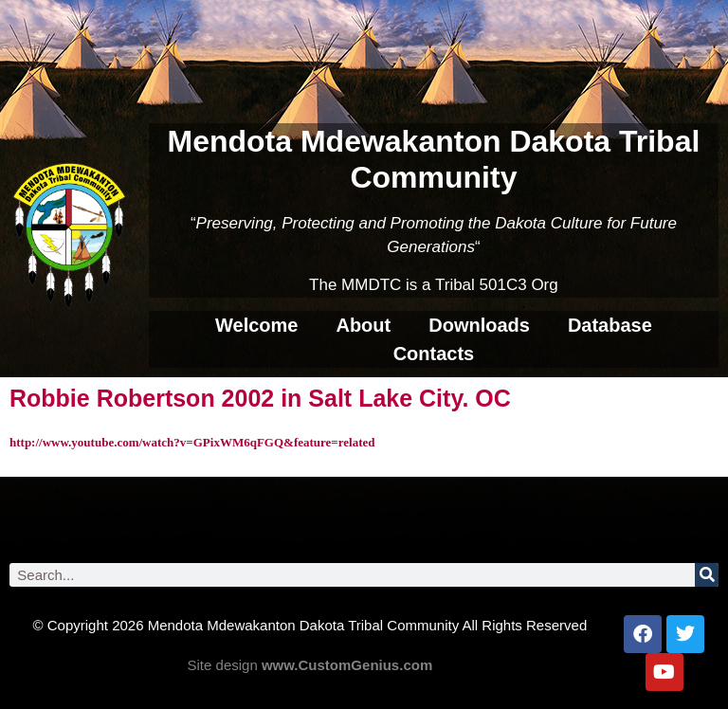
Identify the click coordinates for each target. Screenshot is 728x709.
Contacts (434, 354)
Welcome (256, 325)
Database (610, 325)
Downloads (479, 325)
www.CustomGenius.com (347, 665)
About (363, 325)
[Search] (707, 575)
